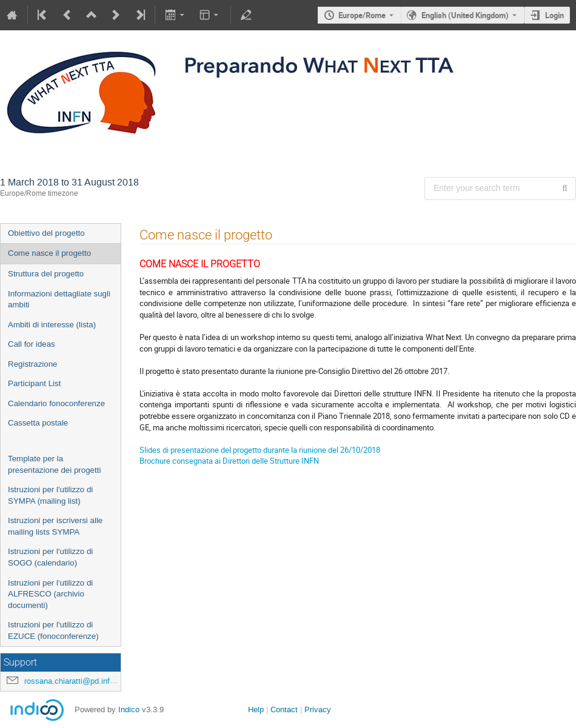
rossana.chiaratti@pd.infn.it (72, 681)
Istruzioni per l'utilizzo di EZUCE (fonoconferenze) (53, 630)
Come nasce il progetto (49, 253)
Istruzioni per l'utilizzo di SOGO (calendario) (50, 557)
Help (256, 710)
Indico (129, 710)
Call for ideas (32, 344)
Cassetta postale (38, 423)
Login (554, 15)
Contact (284, 710)
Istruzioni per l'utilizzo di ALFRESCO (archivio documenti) (50, 594)
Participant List (34, 383)
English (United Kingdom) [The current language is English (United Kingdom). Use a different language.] (465, 15)
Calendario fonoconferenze (56, 403)
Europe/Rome (362, 15)
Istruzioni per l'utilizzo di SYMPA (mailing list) (50, 495)
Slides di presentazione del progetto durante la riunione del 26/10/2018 (260, 450)
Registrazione (33, 364)
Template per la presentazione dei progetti (54, 464)
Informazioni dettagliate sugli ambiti (59, 299)
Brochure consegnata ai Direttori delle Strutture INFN (229, 461)
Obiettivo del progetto (46, 233)
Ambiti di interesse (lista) (52, 325)
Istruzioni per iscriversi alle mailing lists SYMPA (55, 526)
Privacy (318, 710)
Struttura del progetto (46, 274)
